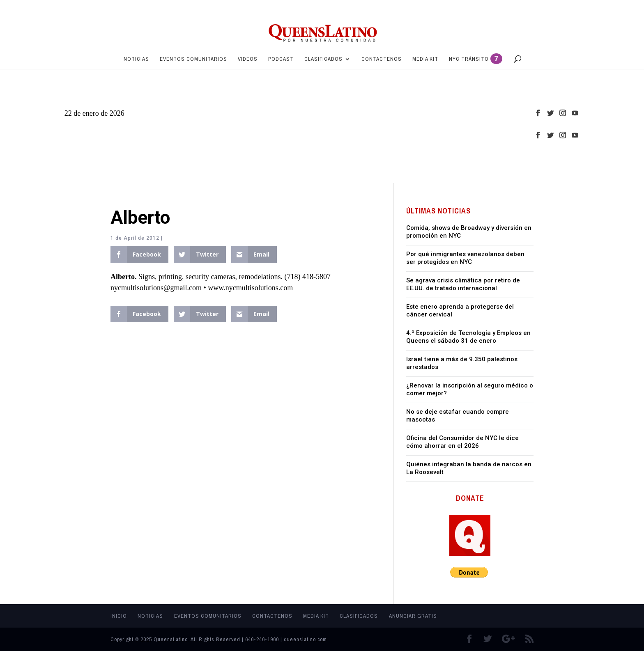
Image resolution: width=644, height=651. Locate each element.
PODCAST (281, 59)
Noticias (136, 59)
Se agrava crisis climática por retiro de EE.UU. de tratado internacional (463, 284)
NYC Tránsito (475, 60)
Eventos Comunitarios (193, 59)
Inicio (119, 616)
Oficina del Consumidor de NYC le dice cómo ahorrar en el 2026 (462, 442)
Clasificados (323, 59)
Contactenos (382, 59)
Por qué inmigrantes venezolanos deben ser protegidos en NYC (465, 258)
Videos (248, 59)
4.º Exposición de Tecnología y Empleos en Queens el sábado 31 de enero (468, 337)
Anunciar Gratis (413, 616)
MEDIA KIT (425, 59)
